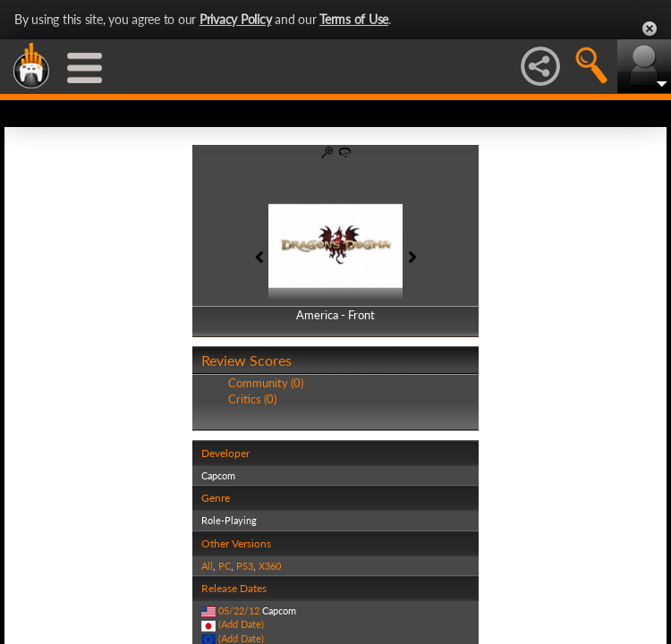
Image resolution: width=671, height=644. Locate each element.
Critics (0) (252, 399)
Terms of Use (354, 19)
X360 (270, 566)
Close (650, 29)
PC (225, 566)
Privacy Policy (236, 19)
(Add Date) (241, 624)
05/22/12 (239, 610)
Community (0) (266, 383)
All (207, 566)
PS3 (245, 566)
